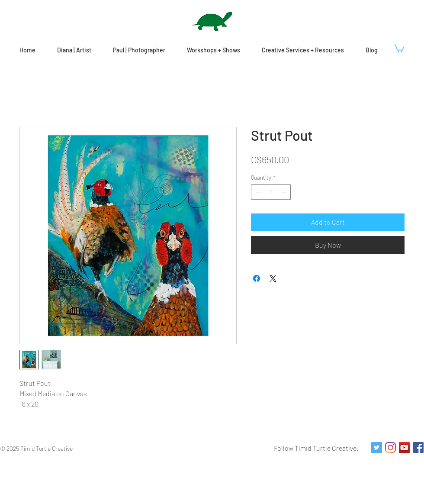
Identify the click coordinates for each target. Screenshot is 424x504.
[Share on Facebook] (257, 278)
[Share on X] (273, 278)
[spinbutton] (271, 192)
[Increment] (285, 192)
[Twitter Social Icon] (377, 447)
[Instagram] (390, 447)
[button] (399, 48)
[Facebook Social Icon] (418, 447)
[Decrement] (257, 192)
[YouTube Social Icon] (404, 447)
